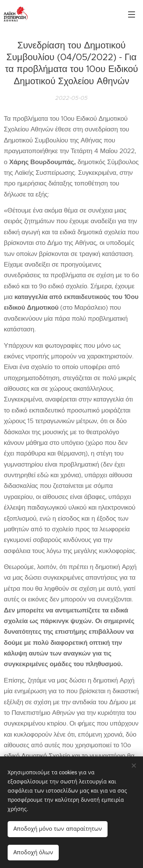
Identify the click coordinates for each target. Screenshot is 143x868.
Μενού (132, 14)
